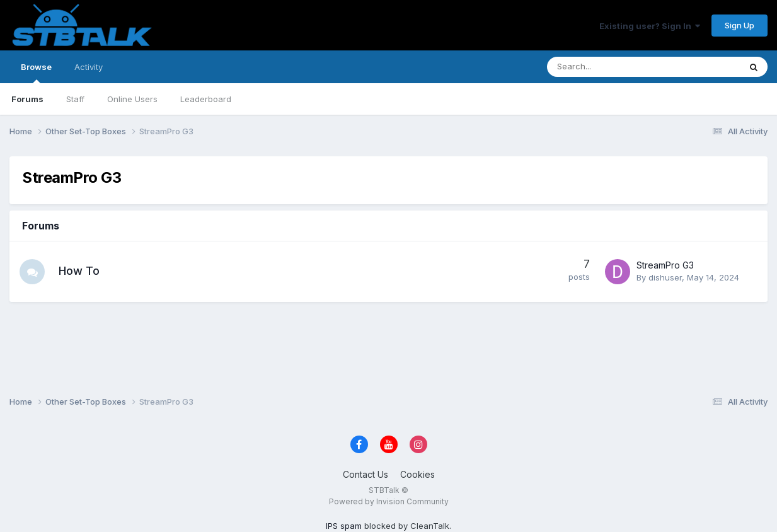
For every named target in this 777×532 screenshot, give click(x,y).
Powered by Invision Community (389, 501)
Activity (89, 67)
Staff (75, 99)
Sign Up (740, 25)
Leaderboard (206, 99)
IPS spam (344, 526)
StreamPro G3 (665, 265)
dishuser (665, 277)
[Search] (610, 67)
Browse (36, 72)
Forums (27, 99)
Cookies (417, 474)
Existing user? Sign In (650, 26)
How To (79, 271)
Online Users (132, 99)
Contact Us (365, 474)
